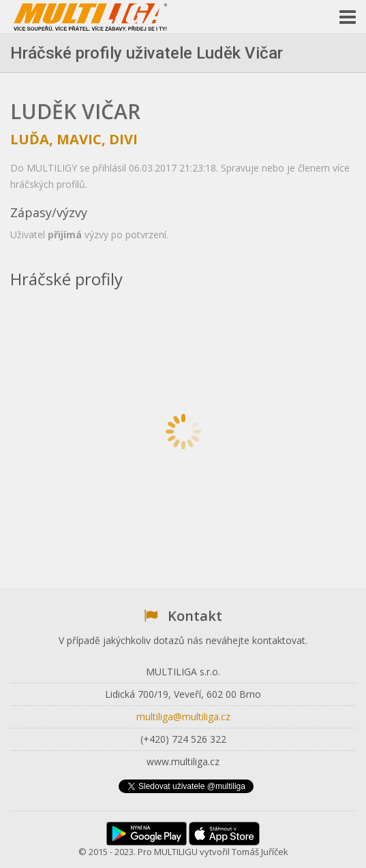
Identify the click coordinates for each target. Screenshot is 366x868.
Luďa (30, 139)
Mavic (79, 139)
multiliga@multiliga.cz (183, 717)
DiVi (123, 139)
